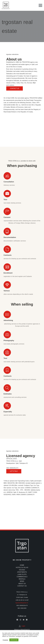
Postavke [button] (5, 640)
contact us (22, 586)
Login (23, 626)
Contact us (15, 88)
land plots (22, 574)
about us (22, 584)
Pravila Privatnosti (22, 630)
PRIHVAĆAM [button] (14, 640)
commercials (22, 577)
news (22, 581)
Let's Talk (14, 471)
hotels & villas (22, 567)
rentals (22, 579)
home (22, 565)
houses (22, 570)
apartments (22, 572)
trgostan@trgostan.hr (22, 603)
